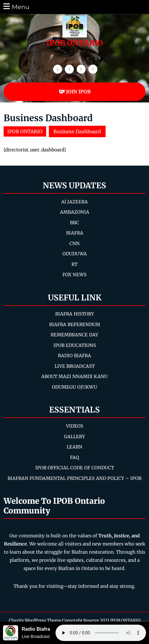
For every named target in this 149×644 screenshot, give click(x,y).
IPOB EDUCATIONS (75, 345)
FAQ (74, 457)
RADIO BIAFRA (74, 356)
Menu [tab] (16, 6)
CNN (74, 243)
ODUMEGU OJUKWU (74, 387)
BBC (74, 223)
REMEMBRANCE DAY (74, 335)
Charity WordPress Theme (35, 620)
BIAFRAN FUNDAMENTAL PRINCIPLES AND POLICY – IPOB (74, 478)
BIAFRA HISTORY (75, 314)
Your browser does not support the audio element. (101, 633)
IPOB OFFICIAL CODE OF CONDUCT (75, 468)
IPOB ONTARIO (75, 43)
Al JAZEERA (74, 202)
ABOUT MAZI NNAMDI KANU (74, 376)
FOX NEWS (74, 275)
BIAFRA (75, 233)
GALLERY (74, 437)
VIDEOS (75, 426)
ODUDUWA (75, 254)
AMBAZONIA (75, 212)
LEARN (74, 447)
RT (74, 264)
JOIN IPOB (75, 92)
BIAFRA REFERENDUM (75, 324)
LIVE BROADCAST (75, 366)
